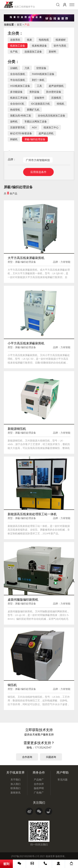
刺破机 (14, 139)
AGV (34, 127)
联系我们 (15, 788)
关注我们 (39, 802)
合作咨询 (27, 757)
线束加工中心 (51, 127)
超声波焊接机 (56, 86)
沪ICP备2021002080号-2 (24, 856)
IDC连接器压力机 (40, 104)
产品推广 (39, 780)
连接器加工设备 (33, 52)
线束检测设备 (39, 46)
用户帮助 (63, 772)
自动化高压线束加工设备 (52, 115)
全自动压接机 (18, 74)
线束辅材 (61, 40)
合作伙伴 (39, 784)
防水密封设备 (54, 92)
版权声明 (39, 788)
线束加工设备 (18, 46)
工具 (39, 86)
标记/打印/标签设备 (21, 133)
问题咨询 (51, 757)
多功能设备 (16, 92)
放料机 (14, 121)
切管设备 (41, 68)
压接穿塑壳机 (18, 127)
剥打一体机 (38, 80)
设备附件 (39, 98)
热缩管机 (15, 110)
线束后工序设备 (19, 98)
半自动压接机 (18, 80)
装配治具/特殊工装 (21, 115)
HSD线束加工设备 (20, 86)
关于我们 (15, 780)
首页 (19, 25)
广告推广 (39, 793)
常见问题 (63, 780)
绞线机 (61, 104)
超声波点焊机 (46, 133)
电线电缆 (44, 40)
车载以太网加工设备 (36, 121)
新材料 (52, 52)
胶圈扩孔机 (33, 110)
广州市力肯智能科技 (38, 160)
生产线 (14, 52)
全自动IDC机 (17, 104)
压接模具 (56, 98)
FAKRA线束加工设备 (43, 74)
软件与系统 (60, 46)
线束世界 (50, 856)
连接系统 (15, 40)
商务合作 (39, 772)
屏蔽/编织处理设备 (35, 139)
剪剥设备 (34, 92)
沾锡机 (14, 68)
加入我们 (15, 784)
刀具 (27, 68)
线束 (29, 40)
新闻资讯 (15, 793)
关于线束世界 (15, 772)
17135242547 (43, 747)
